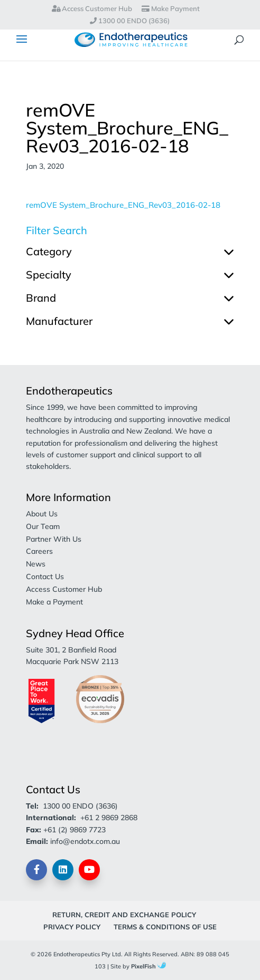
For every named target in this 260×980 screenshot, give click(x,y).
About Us (42, 514)
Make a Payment (54, 602)
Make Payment (171, 9)
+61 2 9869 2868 (109, 818)
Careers (39, 551)
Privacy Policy (72, 927)
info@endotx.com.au (85, 841)
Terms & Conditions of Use (165, 927)
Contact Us (45, 577)
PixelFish (148, 966)
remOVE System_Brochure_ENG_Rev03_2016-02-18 (123, 205)
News (36, 564)
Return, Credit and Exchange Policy (124, 915)
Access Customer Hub (92, 9)
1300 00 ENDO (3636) (130, 21)
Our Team (43, 526)
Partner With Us (54, 539)
